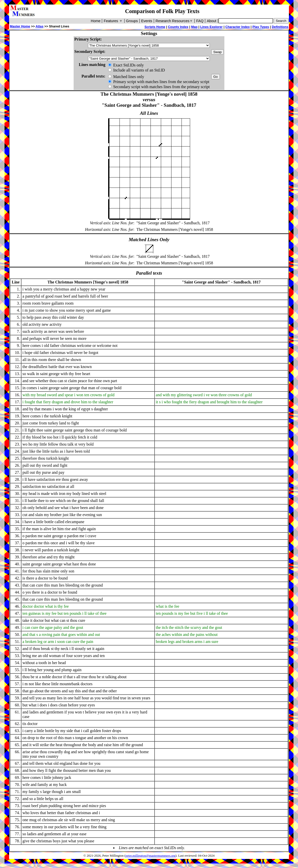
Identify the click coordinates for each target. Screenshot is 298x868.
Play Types (261, 27)
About (212, 21)
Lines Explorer (211, 27)
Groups (132, 21)
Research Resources (174, 21)
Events (147, 21)
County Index (178, 27)
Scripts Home (155, 27)
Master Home (20, 26)
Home (96, 21)
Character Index (238, 27)
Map (194, 27)
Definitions (280, 27)
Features (113, 21)
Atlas (39, 26)
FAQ (200, 21)
